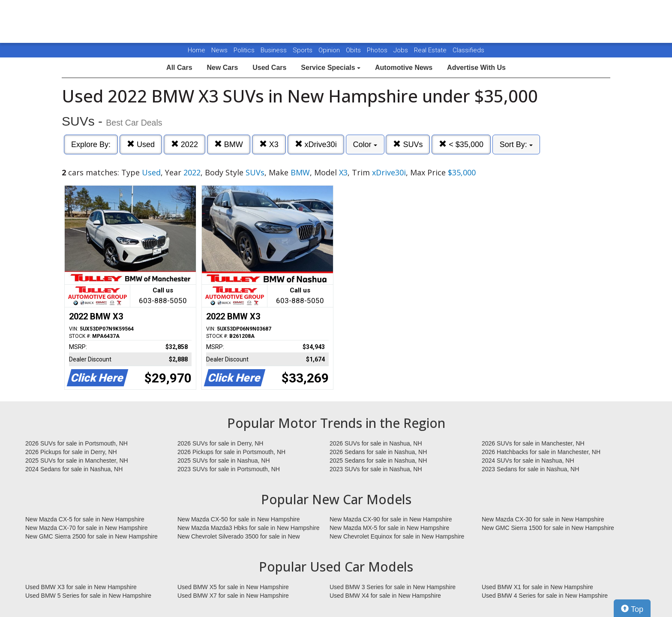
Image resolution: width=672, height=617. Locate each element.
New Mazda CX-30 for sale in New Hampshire (543, 519)
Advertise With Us (476, 68)
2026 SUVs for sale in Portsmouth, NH (76, 443)
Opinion (330, 50)
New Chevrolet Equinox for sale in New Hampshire (397, 536)
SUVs (408, 144)
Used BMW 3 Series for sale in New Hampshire (393, 587)
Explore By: (91, 144)
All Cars (179, 68)
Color (365, 144)
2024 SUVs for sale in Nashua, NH (528, 460)
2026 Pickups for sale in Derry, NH (71, 452)
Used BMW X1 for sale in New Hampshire (537, 587)
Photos (378, 50)
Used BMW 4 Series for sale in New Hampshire (545, 596)
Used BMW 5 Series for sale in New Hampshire (88, 596)
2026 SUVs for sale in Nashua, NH (376, 443)
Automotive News (404, 68)
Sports (303, 50)
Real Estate (431, 50)
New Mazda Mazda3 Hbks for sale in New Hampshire (248, 528)
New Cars (222, 68)
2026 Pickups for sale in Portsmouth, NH (231, 452)
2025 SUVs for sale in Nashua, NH (224, 460)
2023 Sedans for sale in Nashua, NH (530, 469)
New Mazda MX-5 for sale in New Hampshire (389, 528)
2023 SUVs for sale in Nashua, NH (376, 469)
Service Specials (331, 68)
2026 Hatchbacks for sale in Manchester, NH (541, 452)
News (219, 50)
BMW (229, 144)
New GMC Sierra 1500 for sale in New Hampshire (548, 528)
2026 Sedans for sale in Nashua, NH (378, 452)
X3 (269, 144)
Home (196, 50)
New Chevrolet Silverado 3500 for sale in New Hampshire (239, 537)
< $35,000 (461, 144)
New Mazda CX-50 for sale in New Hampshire (239, 519)
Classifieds (468, 50)
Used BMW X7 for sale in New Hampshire (233, 596)
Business (274, 50)
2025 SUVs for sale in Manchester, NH (77, 460)
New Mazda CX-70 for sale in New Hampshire (87, 528)
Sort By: (516, 144)
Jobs (402, 50)
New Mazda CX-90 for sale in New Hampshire (391, 519)
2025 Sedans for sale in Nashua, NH (378, 460)
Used (141, 144)
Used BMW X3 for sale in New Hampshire (81, 587)
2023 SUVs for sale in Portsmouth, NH (229, 469)
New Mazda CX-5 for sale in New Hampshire (85, 519)
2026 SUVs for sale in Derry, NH (220, 443)
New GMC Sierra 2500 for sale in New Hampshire (91, 536)
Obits (354, 50)
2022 (184, 144)
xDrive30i (316, 144)
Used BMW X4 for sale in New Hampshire (385, 596)
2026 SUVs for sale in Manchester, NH (533, 443)
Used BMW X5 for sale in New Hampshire (233, 587)
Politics (244, 50)
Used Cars (269, 68)
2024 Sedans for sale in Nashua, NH (74, 469)
